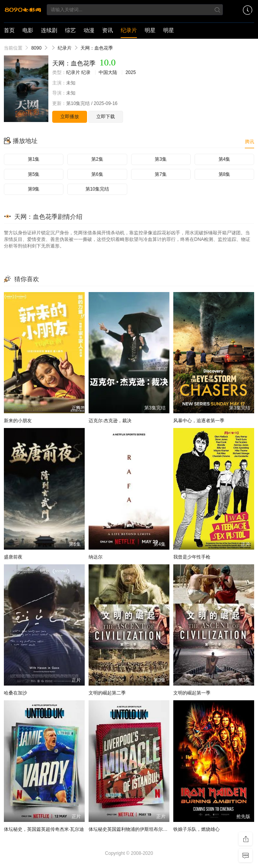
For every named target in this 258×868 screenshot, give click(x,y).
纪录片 (129, 30)
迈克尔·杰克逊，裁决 (110, 421)
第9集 (34, 189)
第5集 (34, 174)
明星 (150, 30)
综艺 (70, 30)
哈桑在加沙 (15, 693)
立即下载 (106, 117)
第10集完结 (97, 189)
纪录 (86, 72)
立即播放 (70, 117)
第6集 (97, 174)
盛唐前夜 (13, 557)
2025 (131, 72)
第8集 (225, 174)
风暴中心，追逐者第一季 (199, 421)
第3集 (161, 159)
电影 (28, 30)
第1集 (34, 159)
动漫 (89, 30)
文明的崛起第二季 (107, 693)
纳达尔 (96, 557)
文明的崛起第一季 (192, 693)
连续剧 (49, 30)
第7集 (161, 174)
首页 (9, 30)
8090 (37, 48)
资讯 (108, 30)
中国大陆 (108, 72)
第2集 (97, 159)
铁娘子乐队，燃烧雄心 (196, 829)
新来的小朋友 (18, 421)
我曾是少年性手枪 (192, 557)
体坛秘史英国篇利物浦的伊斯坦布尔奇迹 (130, 829)
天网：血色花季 (97, 48)
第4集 (225, 159)
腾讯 (249, 142)
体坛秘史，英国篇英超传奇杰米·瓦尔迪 (44, 829)
